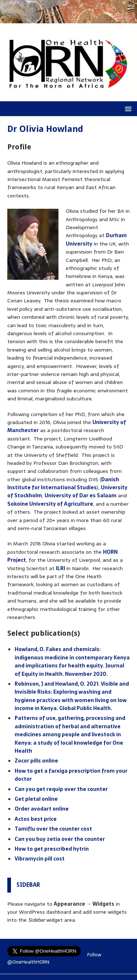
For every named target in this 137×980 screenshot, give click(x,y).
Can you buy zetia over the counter (60, 839)
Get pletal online (36, 799)
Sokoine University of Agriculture (50, 504)
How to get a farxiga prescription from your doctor (71, 775)
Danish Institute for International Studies (63, 483)
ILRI (60, 568)
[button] (127, 108)
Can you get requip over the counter (61, 789)
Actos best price (36, 819)
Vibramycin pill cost (40, 859)
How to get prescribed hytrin (52, 849)
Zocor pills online (36, 761)
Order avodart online (42, 809)
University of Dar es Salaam (81, 495)
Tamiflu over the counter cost (53, 829)
